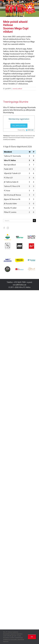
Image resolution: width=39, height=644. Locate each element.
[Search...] (18, 221)
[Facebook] (4, 228)
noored (15, 89)
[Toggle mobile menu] (4, 3)
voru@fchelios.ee (19, 285)
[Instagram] (8, 228)
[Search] (34, 221)
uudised (20, 89)
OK (32, 637)
